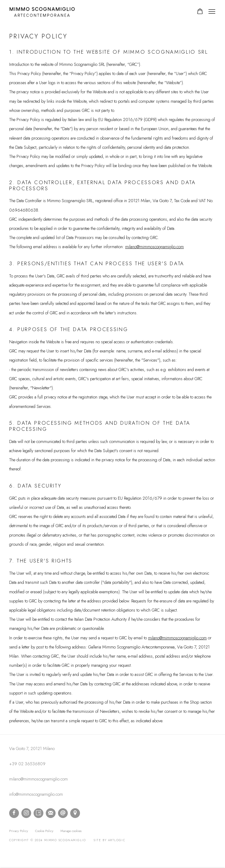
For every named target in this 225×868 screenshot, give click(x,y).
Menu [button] (211, 12)
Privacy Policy (19, 831)
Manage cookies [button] (71, 831)
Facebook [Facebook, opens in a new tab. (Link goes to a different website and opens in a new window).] (14, 813)
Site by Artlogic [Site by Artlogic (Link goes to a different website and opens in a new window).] (109, 840)
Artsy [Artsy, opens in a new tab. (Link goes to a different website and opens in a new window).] (38, 813)
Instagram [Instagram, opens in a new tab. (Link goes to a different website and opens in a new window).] (26, 813)
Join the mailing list (51, 813)
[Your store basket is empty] (200, 12)
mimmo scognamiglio (43, 12)
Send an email (63, 813)
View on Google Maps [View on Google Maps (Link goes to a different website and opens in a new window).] (75, 813)
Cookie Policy (44, 831)
